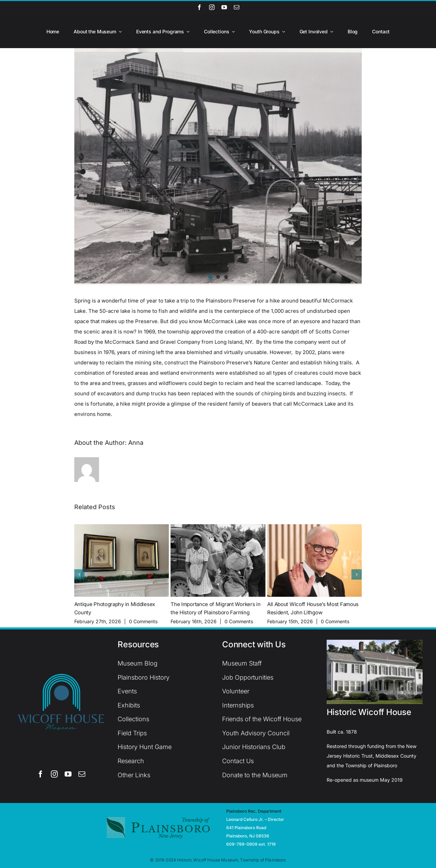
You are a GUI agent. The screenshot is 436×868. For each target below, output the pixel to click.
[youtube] (224, 7)
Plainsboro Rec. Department (254, 811)
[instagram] (212, 7)
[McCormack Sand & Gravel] (218, 167)
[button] (79, 574)
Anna (136, 443)
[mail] (237, 7)
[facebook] (199, 7)
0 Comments (143, 621)
